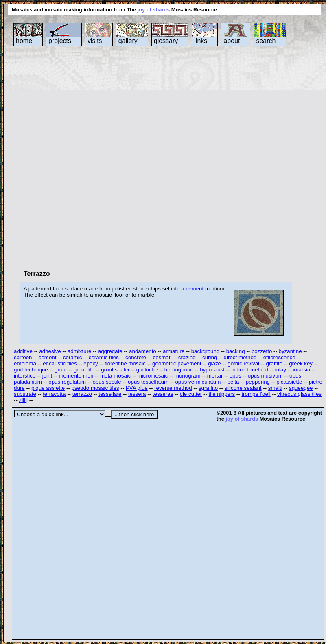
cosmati (162, 357)
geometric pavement (177, 363)
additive (23, 351)
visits (95, 41)
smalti (275, 388)
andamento (143, 351)
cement (195, 289)
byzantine (290, 351)
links (201, 41)
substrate (25, 394)
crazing (187, 357)
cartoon (23, 357)
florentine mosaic (125, 363)
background (206, 351)
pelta (233, 382)
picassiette (289, 382)
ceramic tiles (104, 357)
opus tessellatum (148, 382)
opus (235, 376)
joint (47, 376)
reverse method (173, 388)
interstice (25, 376)
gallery (128, 41)
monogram (188, 376)
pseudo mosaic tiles (95, 388)
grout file (84, 370)
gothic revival (243, 363)
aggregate (110, 351)
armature (174, 351)
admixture (80, 351)
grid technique (31, 370)
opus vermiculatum (198, 382)
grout (61, 370)
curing (210, 357)
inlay (281, 370)
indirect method (250, 370)
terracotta (54, 394)
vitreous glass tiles (299, 394)
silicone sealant (243, 388)
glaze (214, 363)
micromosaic (153, 376)
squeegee (301, 388)
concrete (136, 357)
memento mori (76, 376)
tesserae (163, 394)
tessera (137, 394)
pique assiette (48, 388)
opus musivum (265, 376)
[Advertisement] (97, 158)
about (232, 41)
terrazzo (82, 394)
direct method (240, 357)
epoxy (91, 363)
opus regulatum (67, 382)
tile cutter (191, 394)
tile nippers (222, 394)
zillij (23, 400)
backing (236, 351)
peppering (258, 382)
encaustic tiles (60, 363)
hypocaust (212, 370)
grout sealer (115, 370)
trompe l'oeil (256, 394)
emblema (25, 363)
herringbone (179, 370)
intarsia (301, 370)
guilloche (147, 370)
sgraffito (208, 388)
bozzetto (262, 351)
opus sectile (107, 382)
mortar (215, 376)
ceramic (73, 357)
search (266, 41)
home (24, 41)
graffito (274, 363)
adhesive (50, 351)
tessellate (110, 394)
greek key (301, 363)
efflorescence (279, 357)
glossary (166, 41)
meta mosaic (116, 376)
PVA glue (137, 388)
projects (60, 41)
